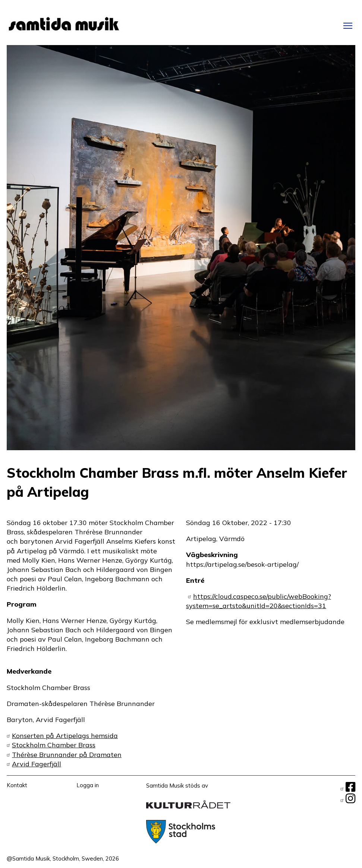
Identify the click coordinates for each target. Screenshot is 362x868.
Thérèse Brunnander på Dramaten (67, 755)
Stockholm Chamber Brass (54, 745)
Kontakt (17, 785)
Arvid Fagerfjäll (37, 764)
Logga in (88, 785)
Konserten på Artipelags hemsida (65, 736)
